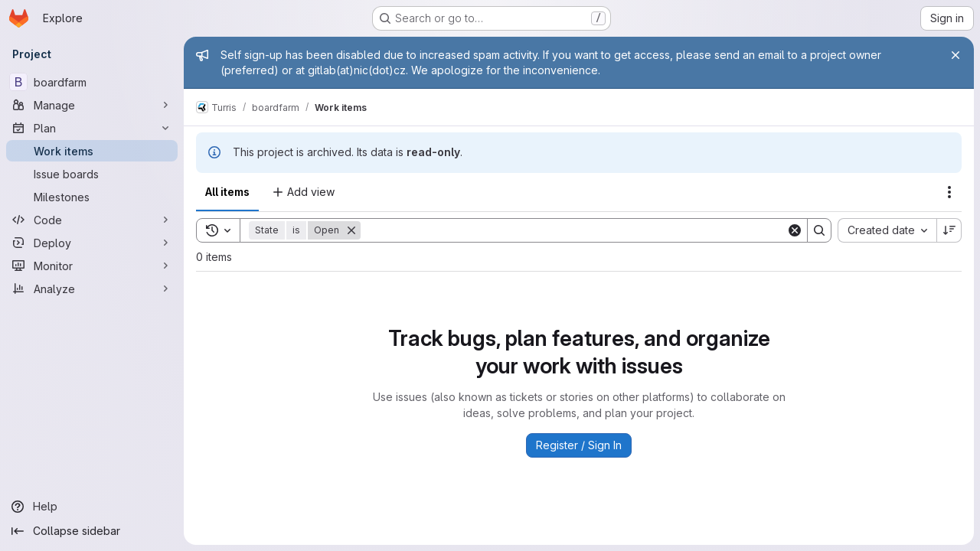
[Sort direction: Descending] (949, 230)
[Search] (573, 230)
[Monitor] (92, 266)
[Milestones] (92, 197)
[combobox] (887, 230)
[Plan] (92, 128)
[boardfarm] (92, 82)
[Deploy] (92, 243)
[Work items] (92, 151)
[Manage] (92, 105)
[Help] (92, 507)
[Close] (955, 55)
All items (227, 192)
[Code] (92, 220)
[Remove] (351, 230)
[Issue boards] (92, 174)
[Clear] (795, 230)
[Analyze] (92, 289)
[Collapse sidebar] (92, 531)
